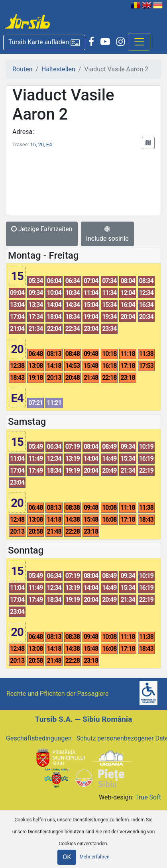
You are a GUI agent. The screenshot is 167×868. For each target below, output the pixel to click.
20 (41, 144)
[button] (44, 42)
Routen (22, 69)
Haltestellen (58, 69)
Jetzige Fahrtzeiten (42, 229)
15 (33, 144)
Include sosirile (107, 234)
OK (67, 857)
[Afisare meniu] (139, 42)
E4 (49, 144)
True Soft (148, 797)
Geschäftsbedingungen (39, 738)
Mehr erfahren (94, 857)
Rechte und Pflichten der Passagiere (58, 694)
